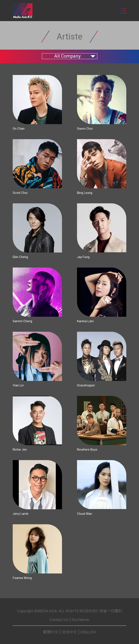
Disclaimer (81, 620)
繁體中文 (51, 632)
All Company (67, 56)
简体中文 (69, 632)
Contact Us (59, 620)
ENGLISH (88, 632)
